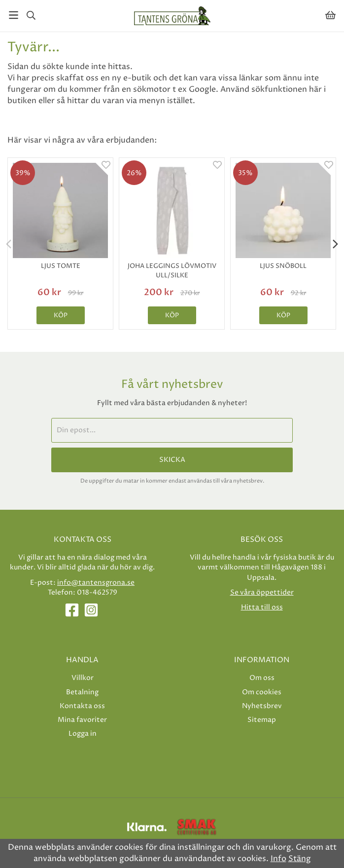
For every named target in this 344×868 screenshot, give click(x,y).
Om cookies (262, 692)
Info (278, 859)
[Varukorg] (330, 15)
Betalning (82, 692)
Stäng (300, 859)
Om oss (262, 678)
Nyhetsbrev (262, 706)
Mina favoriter (82, 720)
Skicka (172, 460)
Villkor (83, 678)
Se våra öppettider (262, 592)
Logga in (83, 734)
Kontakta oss (82, 706)
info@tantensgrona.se (96, 583)
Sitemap (262, 720)
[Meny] (14, 15)
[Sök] (31, 15)
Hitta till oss (262, 607)
